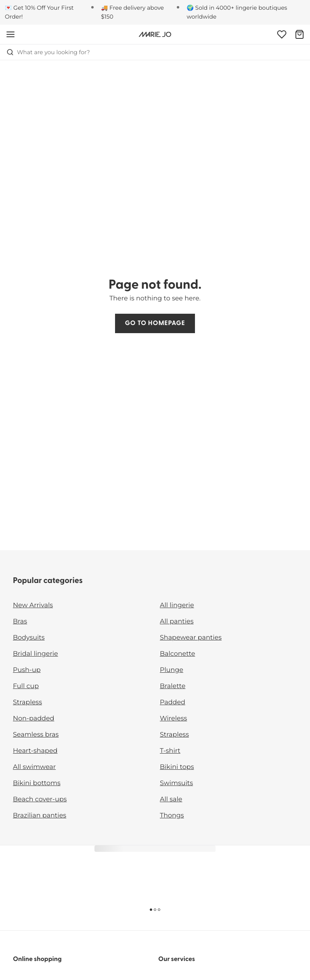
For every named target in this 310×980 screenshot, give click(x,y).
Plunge (172, 670)
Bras (20, 622)
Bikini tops (177, 767)
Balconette (177, 654)
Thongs (172, 816)
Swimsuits (176, 783)
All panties (177, 622)
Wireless (173, 719)
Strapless (27, 702)
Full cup (26, 686)
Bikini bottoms (37, 783)
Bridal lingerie (36, 654)
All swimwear (34, 767)
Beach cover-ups (40, 799)
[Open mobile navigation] (10, 34)
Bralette (173, 686)
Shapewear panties (191, 638)
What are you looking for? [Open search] (48, 52)
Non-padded (34, 719)
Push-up (27, 670)
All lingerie (177, 605)
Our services (177, 959)
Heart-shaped (35, 751)
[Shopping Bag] (300, 34)
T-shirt (170, 751)
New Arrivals (33, 605)
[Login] (282, 34)
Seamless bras (36, 735)
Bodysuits (29, 638)
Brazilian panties (40, 816)
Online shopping (37, 959)
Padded (173, 702)
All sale (171, 799)
